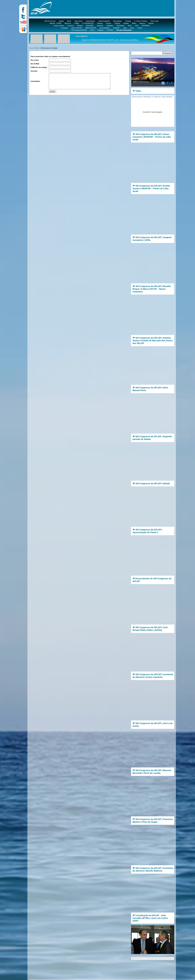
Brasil (69, 21)
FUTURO (110, 30)
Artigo (37, 48)
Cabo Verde (78, 21)
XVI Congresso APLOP (79, 30)
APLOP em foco (50, 21)
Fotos (132, 28)
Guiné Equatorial (104, 21)
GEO (137, 26)
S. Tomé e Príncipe (141, 21)
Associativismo (105, 28)
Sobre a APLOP (77, 28)
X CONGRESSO (88, 23)
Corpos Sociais (59, 26)
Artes (130, 26)
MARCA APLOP (91, 28)
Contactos (64, 28)
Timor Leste (155, 21)
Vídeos (140, 28)
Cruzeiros (70, 26)
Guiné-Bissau (90, 21)
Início (31, 48)
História (151, 23)
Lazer (125, 28)
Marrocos (68, 23)
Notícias (100, 23)
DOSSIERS (146, 26)
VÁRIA (77, 23)
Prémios (80, 26)
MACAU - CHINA (55, 23)
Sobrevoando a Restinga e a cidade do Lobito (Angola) (152, 97)
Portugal (128, 21)
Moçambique (117, 21)
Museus (142, 23)
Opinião (126, 23)
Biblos (134, 23)
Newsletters (121, 26)
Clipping (117, 23)
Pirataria (100, 30)
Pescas (109, 23)
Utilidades (110, 26)
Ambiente (116, 28)
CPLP (92, 30)
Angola (61, 21)
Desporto (100, 26)
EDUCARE (90, 26)
